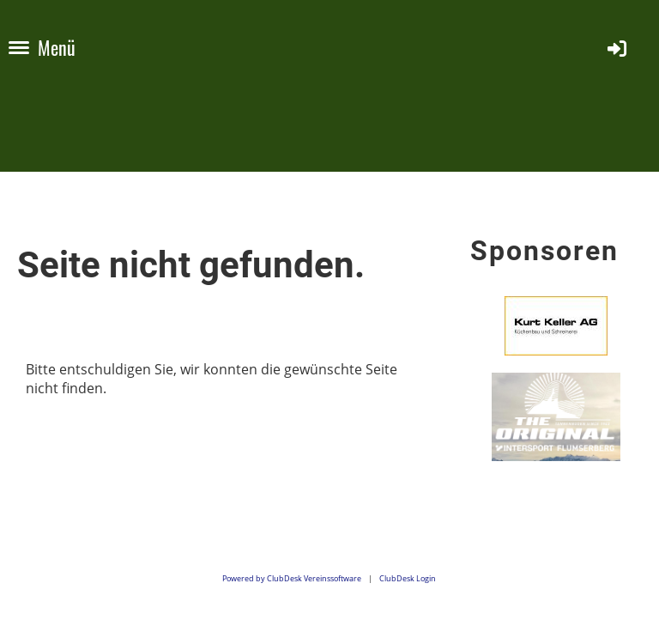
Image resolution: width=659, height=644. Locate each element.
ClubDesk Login (408, 578)
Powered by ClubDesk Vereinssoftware (292, 578)
